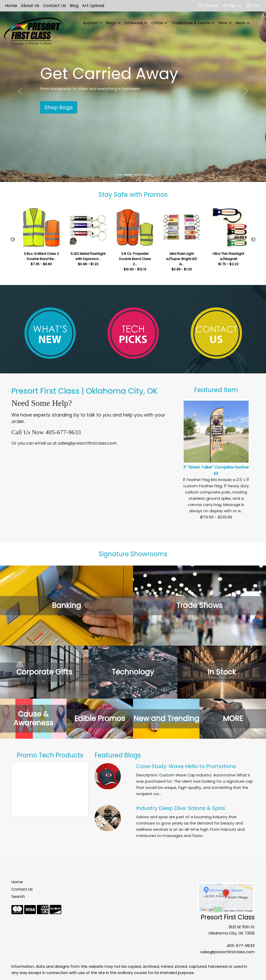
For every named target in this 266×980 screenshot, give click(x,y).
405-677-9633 (241, 946)
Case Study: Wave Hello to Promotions (186, 766)
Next (253, 240)
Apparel (90, 23)
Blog (74, 6)
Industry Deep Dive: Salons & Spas (181, 808)
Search (209, 6)
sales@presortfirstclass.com (227, 952)
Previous (13, 240)
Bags (111, 23)
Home (11, 6)
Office (157, 23)
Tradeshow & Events (191, 23)
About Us (30, 6)
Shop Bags (59, 107)
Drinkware (134, 23)
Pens (223, 23)
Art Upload (93, 6)
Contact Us (54, 6)
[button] (20, 91)
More (241, 23)
